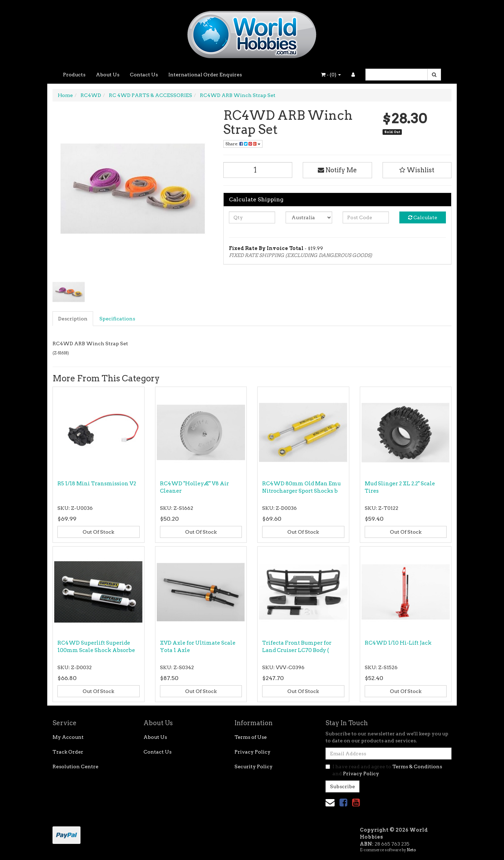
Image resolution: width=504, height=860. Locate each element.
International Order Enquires (205, 75)
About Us (108, 75)
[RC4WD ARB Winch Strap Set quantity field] (258, 170)
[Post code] (366, 217)
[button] (417, 170)
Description (73, 319)
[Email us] (330, 802)
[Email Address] (388, 754)
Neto (411, 850)
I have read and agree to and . (384, 770)
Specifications (117, 319)
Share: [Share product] (243, 144)
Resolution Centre (75, 767)
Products (74, 75)
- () (331, 75)
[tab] (73, 319)
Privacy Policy (253, 752)
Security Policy (254, 767)
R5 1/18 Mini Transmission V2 (97, 484)
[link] (343, 802)
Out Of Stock (98, 532)
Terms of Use (251, 737)
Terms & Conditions (417, 767)
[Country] (309, 217)
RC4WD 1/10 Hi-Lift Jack (398, 643)
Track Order (68, 752)
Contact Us (144, 75)
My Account (68, 737)
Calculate (423, 217)
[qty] (252, 217)
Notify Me (337, 170)
